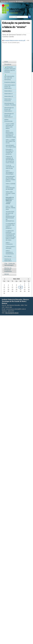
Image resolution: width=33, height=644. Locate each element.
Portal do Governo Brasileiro (12, 1)
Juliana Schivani (16, 9)
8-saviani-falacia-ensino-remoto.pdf (14, 40)
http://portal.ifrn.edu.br (12, 313)
